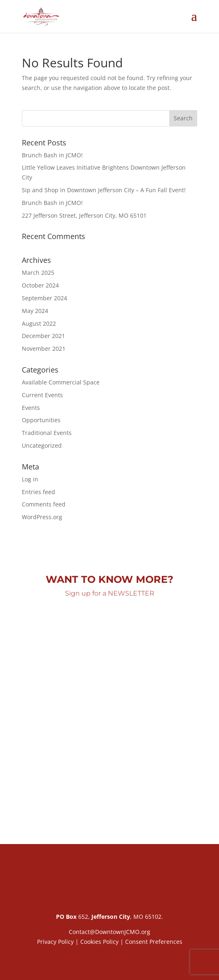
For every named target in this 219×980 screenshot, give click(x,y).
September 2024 (44, 298)
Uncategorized (42, 445)
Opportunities (41, 420)
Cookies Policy (99, 942)
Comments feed (44, 504)
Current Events (42, 395)
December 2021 (43, 336)
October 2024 (40, 285)
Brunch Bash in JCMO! (52, 155)
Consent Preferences (154, 942)
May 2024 (35, 311)
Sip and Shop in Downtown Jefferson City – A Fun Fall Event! (104, 190)
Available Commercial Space (61, 382)
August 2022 (39, 323)
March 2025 (38, 273)
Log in (30, 479)
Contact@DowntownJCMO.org (109, 932)
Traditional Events (47, 433)
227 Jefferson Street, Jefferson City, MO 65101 (84, 215)
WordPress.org (42, 517)
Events (31, 408)
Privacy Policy (55, 942)
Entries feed (38, 492)
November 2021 (44, 349)
